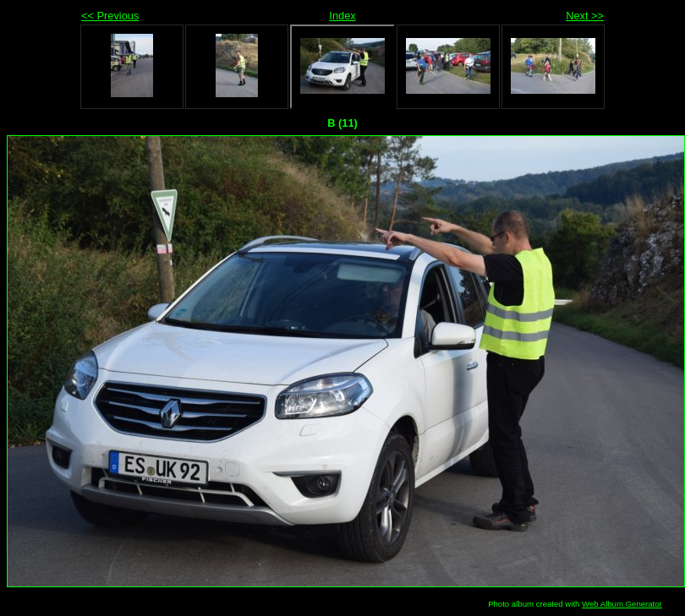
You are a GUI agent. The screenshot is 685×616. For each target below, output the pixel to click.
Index (342, 16)
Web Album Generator (622, 604)
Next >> (585, 16)
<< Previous (110, 16)
